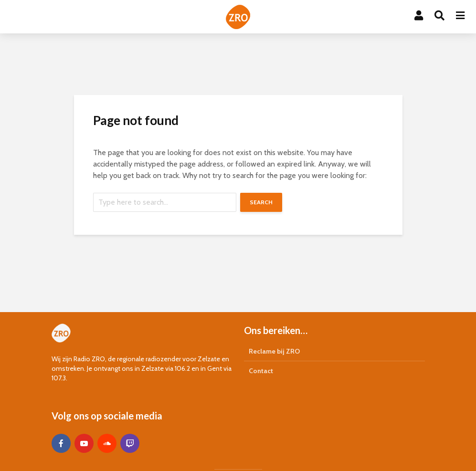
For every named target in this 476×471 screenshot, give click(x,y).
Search (261, 202)
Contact (261, 371)
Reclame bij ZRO (274, 351)
